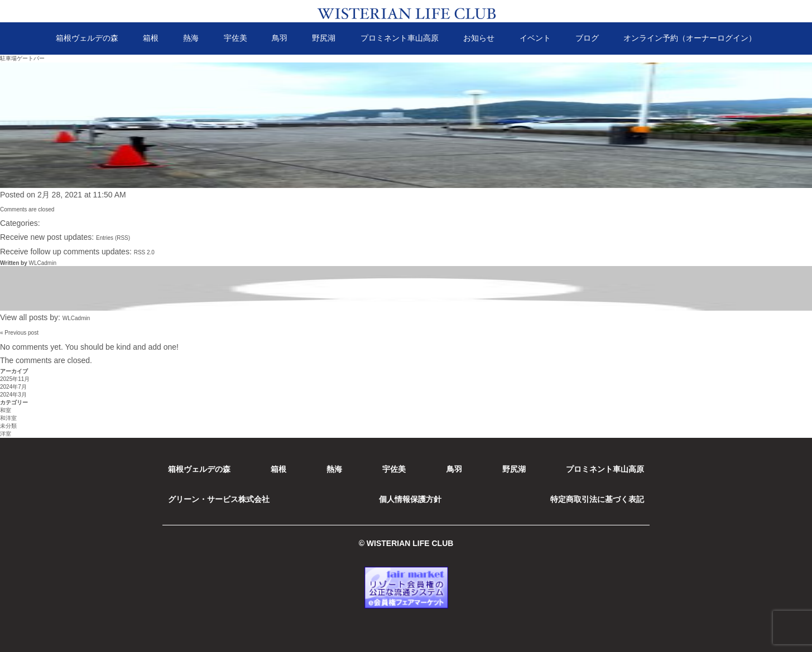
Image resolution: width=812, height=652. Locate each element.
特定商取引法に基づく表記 (597, 499)
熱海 (191, 38)
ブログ (587, 38)
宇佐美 (236, 38)
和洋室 (8, 418)
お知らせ (479, 38)
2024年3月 (13, 395)
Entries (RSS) (113, 238)
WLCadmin (42, 263)
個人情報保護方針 (410, 499)
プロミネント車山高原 (400, 38)
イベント (535, 38)
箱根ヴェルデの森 (87, 38)
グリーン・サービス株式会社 (219, 499)
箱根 (151, 38)
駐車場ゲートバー (22, 58)
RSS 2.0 (144, 252)
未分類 (8, 426)
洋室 (6, 434)
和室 (6, 410)
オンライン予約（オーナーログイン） (690, 38)
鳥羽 (280, 38)
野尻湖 (324, 38)
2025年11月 (15, 379)
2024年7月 (13, 387)
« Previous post (19, 333)
